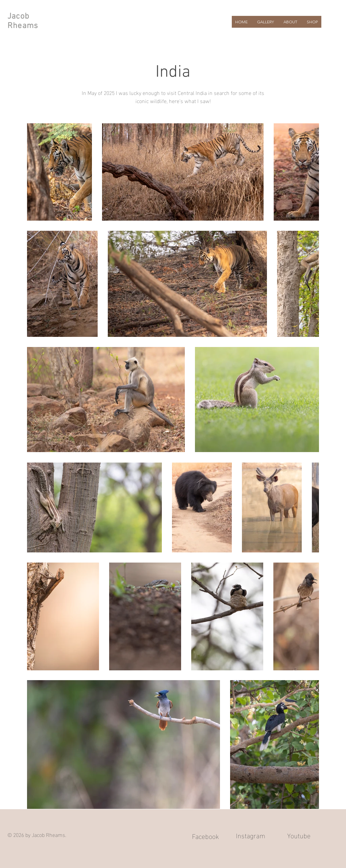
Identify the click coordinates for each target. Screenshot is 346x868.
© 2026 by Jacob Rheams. (37, 834)
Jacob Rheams (23, 21)
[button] (266, 22)
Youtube (299, 835)
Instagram (251, 835)
